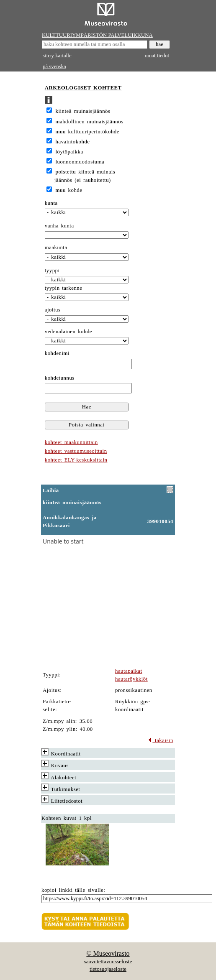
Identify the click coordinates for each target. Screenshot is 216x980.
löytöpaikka (69, 152)
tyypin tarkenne (64, 288)
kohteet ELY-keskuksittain (76, 460)
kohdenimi (57, 353)
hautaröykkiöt (131, 679)
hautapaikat (129, 671)
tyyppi (52, 271)
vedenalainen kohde (68, 332)
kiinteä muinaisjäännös (83, 111)
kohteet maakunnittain (71, 442)
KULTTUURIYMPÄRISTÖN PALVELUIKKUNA (97, 35)
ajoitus (53, 310)
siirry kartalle (57, 56)
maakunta (56, 248)
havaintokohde (73, 142)
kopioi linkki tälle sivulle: (73, 890)
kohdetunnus (60, 378)
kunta (51, 203)
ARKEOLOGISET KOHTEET (83, 88)
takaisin (161, 740)
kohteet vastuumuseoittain (76, 451)
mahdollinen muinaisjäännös (90, 122)
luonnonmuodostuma (80, 162)
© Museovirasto (108, 953)
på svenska (54, 66)
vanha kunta (59, 226)
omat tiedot (157, 56)
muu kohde (69, 190)
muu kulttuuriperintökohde (87, 132)
